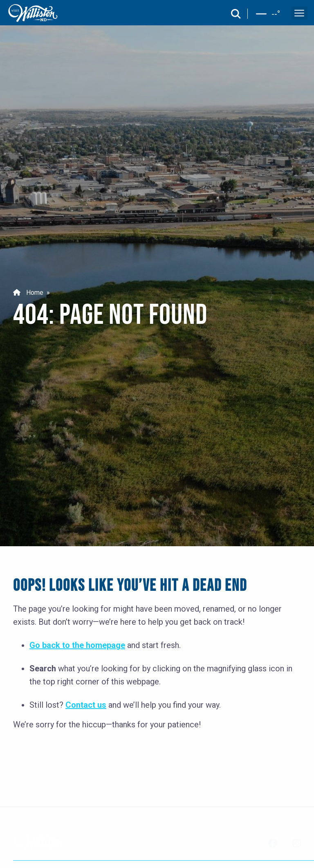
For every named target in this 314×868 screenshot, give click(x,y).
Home (28, 293)
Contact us (86, 705)
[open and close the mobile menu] (299, 13)
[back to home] (33, 13)
